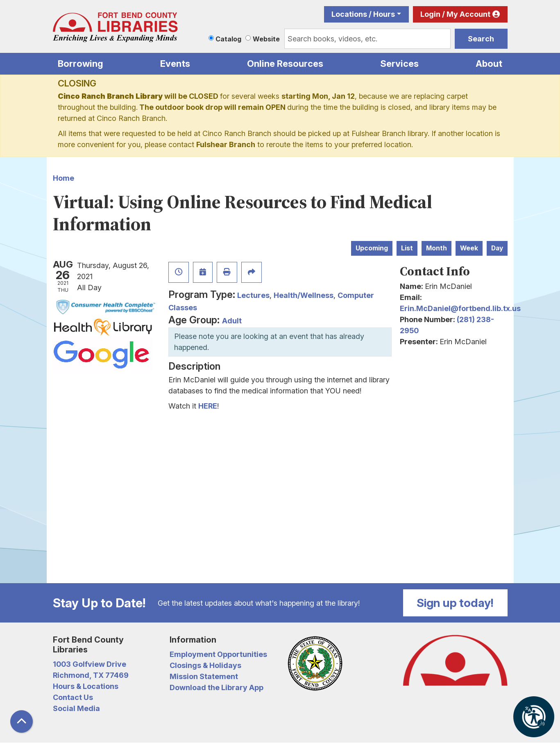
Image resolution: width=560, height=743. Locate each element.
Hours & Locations (86, 686)
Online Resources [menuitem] (285, 64)
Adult (232, 321)
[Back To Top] (22, 721)
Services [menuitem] (399, 64)
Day (497, 248)
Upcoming (372, 248)
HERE (208, 406)
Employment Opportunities (218, 654)
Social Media (76, 708)
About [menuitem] (489, 64)
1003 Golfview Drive (90, 664)
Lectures (253, 295)
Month (436, 248)
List (407, 248)
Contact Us (73, 697)
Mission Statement (204, 676)
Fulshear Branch (226, 144)
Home (63, 178)
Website (266, 39)
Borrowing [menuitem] (80, 64)
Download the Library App (217, 687)
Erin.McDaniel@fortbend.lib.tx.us (460, 308)
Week (469, 248)
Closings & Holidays (205, 665)
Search (481, 39)
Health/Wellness (304, 295)
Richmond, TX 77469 (91, 675)
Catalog (228, 39)
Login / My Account (455, 14)
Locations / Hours (363, 14)
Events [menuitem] (175, 64)
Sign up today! (455, 603)
